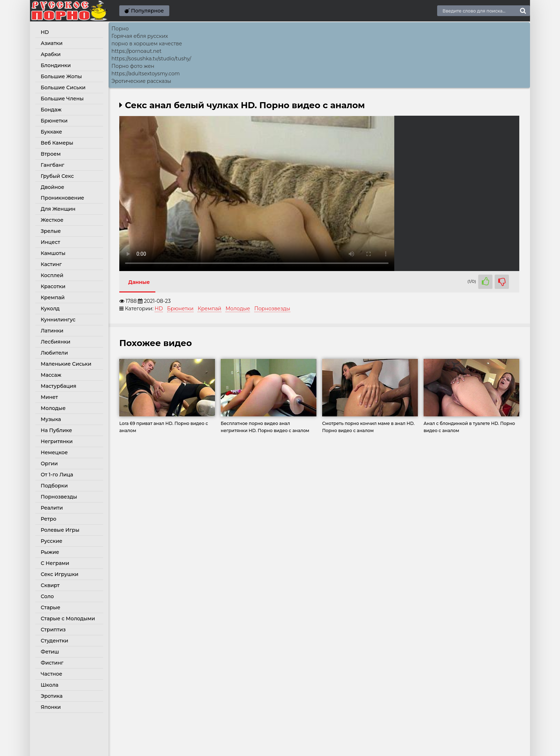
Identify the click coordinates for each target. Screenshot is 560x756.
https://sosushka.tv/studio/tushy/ (151, 59)
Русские (51, 541)
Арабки (51, 54)
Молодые (53, 408)
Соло (47, 596)
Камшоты (53, 253)
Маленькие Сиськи (66, 364)
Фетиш (50, 652)
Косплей (52, 275)
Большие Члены (62, 99)
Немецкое (54, 452)
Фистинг (52, 663)
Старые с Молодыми (68, 619)
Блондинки (56, 65)
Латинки (52, 331)
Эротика (52, 696)
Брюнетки (54, 121)
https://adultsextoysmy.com (146, 74)
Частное (51, 674)
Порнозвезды (59, 497)
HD (45, 32)
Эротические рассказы (141, 81)
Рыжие (50, 552)
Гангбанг (52, 165)
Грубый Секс (57, 176)
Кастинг (51, 264)
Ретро (49, 519)
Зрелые (51, 231)
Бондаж (51, 110)
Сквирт (50, 585)
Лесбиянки (56, 342)
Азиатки (52, 43)
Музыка (51, 419)
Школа (50, 685)
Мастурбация (59, 386)
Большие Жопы (61, 76)
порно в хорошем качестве (147, 44)
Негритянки (57, 441)
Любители (54, 353)
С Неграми (55, 563)
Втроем (51, 154)
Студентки (54, 641)
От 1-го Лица (57, 475)
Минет (49, 397)
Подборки (54, 486)
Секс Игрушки (59, 574)
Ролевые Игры (60, 530)
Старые (51, 607)
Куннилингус (58, 320)
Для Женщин (58, 209)
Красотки (53, 286)
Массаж (51, 375)
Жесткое (52, 220)
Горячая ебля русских (140, 36)
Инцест (50, 242)
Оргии (49, 464)
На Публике (56, 430)
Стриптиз (53, 630)
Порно (120, 29)
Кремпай (53, 297)
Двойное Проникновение (62, 192)
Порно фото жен (133, 66)
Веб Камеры (57, 143)
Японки (51, 707)
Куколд (50, 309)
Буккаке (51, 132)
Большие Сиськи (63, 87)
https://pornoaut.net (136, 51)
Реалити (52, 508)
